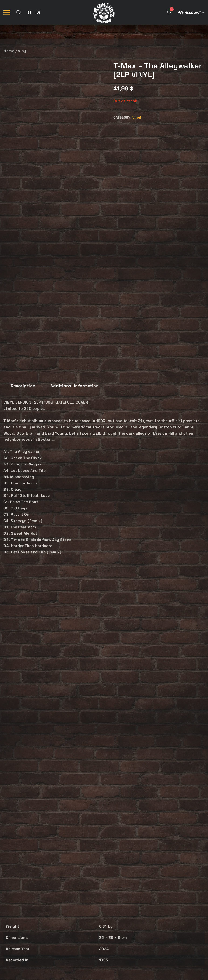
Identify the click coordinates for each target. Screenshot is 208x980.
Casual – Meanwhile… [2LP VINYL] (35, 862)
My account (189, 12)
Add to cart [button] (35, 895)
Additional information (75, 147)
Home (9, 51)
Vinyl (23, 51)
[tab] (23, 147)
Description (23, 147)
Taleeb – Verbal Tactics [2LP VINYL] (104, 862)
